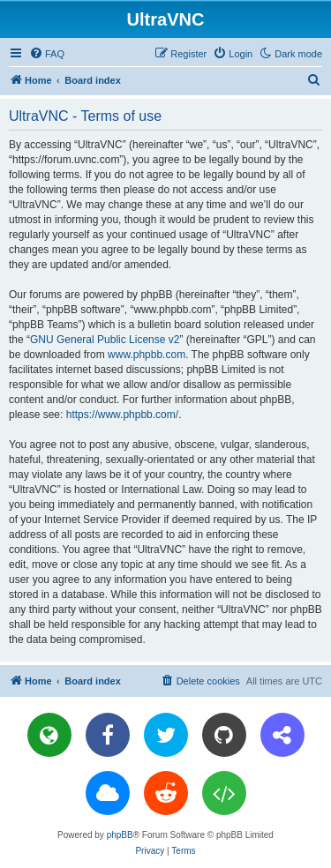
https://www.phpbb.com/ (122, 415)
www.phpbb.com (147, 355)
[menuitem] (47, 54)
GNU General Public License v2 (105, 340)
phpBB (120, 835)
